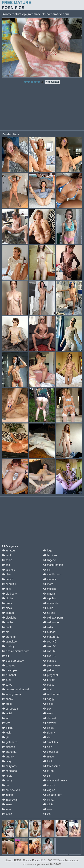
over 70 (50, 656)
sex (47, 709)
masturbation (53, 565)
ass (6, 565)
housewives (11, 790)
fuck (6, 733)
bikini (7, 603)
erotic (7, 704)
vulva (48, 800)
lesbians (50, 555)
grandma (9, 752)
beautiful (9, 584)
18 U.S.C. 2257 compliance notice (61, 860)
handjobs (9, 771)
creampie (9, 670)
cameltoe (9, 642)
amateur (9, 551)
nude (48, 608)
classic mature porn (16, 651)
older (48, 627)
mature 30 (51, 637)
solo (48, 747)
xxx (47, 814)
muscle (49, 589)
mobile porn (52, 574)
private (49, 680)
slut (47, 737)
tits (47, 776)
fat (5, 718)
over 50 (50, 646)
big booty (9, 594)
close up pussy (13, 661)
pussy (49, 685)
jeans (7, 804)
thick (48, 761)
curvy (7, 685)
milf (47, 570)
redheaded (52, 694)
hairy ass (9, 766)
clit (5, 656)
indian (7, 795)
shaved (50, 718)
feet (6, 723)
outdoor (50, 632)
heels (7, 776)
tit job (48, 771)
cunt (6, 680)
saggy (49, 699)
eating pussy (11, 694)
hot (6, 785)
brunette (9, 637)
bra (6, 632)
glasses (8, 747)
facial (7, 713)
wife (48, 809)
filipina (8, 728)
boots (7, 627)
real (47, 689)
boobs (7, 622)
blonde (8, 613)
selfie (48, 704)
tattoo (49, 757)
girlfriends (10, 742)
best (6, 589)
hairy (7, 761)
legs (48, 551)
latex (7, 809)
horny (7, 780)
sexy (48, 713)
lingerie (50, 560)
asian (7, 560)
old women (52, 622)
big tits (8, 598)
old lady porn (53, 618)
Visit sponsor (52, 82)
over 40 (50, 642)
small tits (50, 742)
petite (49, 670)
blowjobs (9, 618)
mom (48, 584)
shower (50, 723)
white (48, 804)
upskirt (49, 785)
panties (50, 661)
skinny (49, 733)
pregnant (51, 675)
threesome (52, 766)
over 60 (50, 651)
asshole (8, 570)
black (7, 608)
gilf (5, 737)
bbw (6, 574)
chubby (8, 646)
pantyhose (51, 666)
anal (6, 555)
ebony (7, 699)
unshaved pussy (55, 780)
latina (7, 814)
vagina (49, 790)
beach (7, 579)
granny (8, 757)
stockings (51, 752)
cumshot (9, 675)
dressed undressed (15, 689)
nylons (49, 613)
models (50, 579)
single (49, 728)
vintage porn (53, 795)
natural (49, 594)
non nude (51, 603)
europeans (10, 709)
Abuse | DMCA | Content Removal (24, 860)
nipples (49, 598)
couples (8, 666)
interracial (10, 800)
